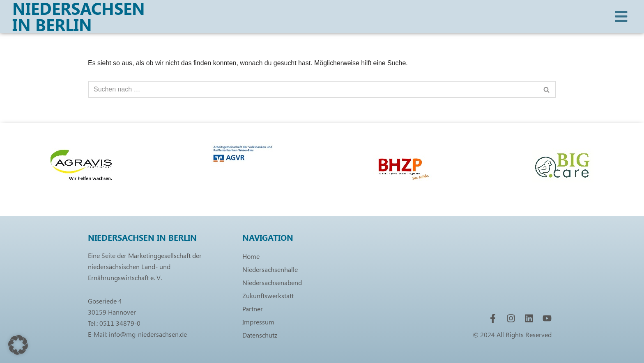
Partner (253, 309)
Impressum (258, 322)
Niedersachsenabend (272, 282)
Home (251, 256)
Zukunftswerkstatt (268, 296)
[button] (18, 345)
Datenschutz (260, 335)
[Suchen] (313, 89)
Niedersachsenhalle (270, 269)
